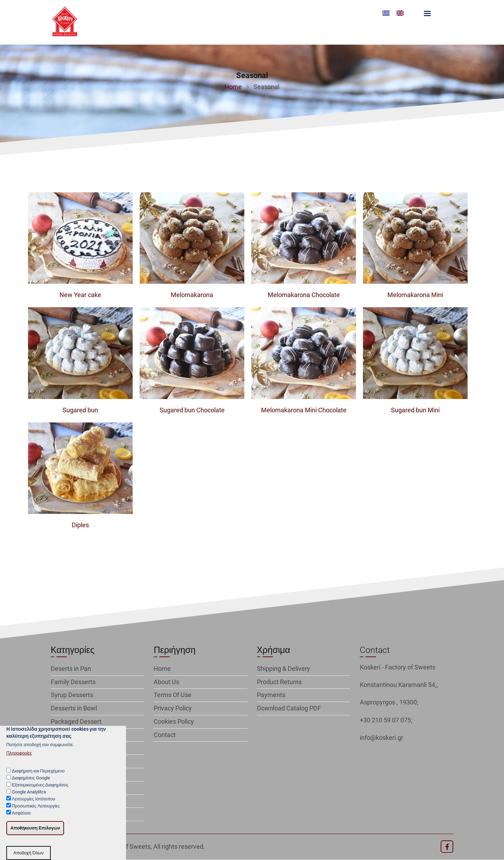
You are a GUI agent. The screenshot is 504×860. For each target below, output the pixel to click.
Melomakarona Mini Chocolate (304, 410)
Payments (271, 695)
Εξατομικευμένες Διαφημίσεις (40, 793)
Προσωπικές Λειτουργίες (36, 814)
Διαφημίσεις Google (31, 786)
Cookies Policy (174, 721)
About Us (166, 682)
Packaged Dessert (76, 721)
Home (233, 87)
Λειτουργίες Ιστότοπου (34, 807)
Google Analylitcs (29, 800)
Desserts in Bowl (74, 708)
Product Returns (279, 682)
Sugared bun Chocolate (192, 410)
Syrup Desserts (72, 695)
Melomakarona (192, 295)
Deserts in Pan (71, 669)
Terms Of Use (173, 695)
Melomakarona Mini (415, 295)
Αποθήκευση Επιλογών (35, 836)
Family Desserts (73, 682)
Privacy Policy (173, 708)
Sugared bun (80, 410)
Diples (80, 525)
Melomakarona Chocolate (304, 295)
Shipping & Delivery (283, 669)
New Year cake (80, 295)
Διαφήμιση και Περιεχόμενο (38, 779)
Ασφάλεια (21, 821)
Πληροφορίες (19, 761)
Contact (165, 735)
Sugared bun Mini (415, 410)
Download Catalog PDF (289, 708)
